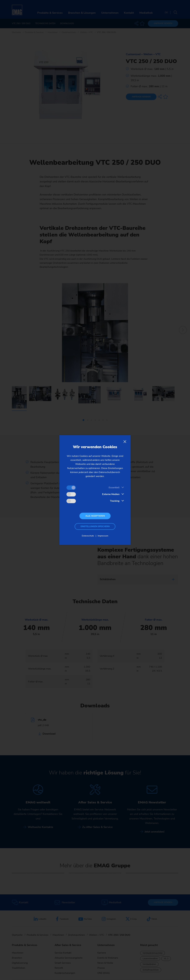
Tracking (115, 501)
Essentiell (114, 488)
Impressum (103, 536)
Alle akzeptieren (95, 516)
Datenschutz (88, 536)
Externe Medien (111, 494)
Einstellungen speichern (95, 526)
